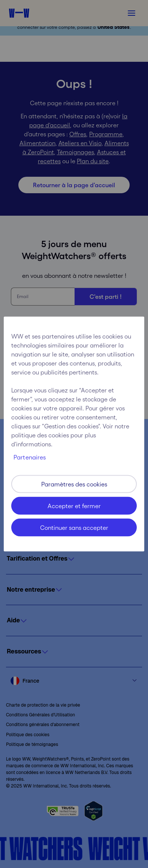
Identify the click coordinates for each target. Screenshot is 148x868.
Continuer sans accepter (74, 528)
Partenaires (30, 457)
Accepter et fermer (74, 506)
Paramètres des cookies (74, 484)
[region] (74, 434)
